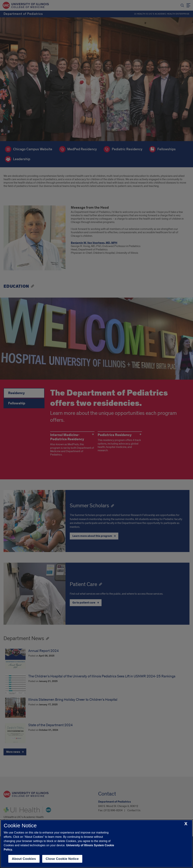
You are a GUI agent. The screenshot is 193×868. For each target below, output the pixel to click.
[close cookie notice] (186, 824)
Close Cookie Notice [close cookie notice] (62, 859)
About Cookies (24, 859)
